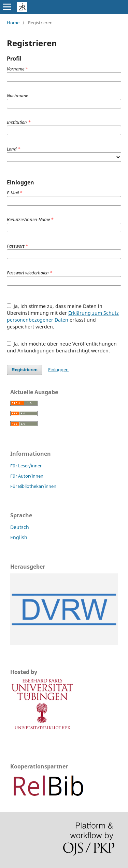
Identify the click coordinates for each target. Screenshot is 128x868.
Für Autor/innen (27, 476)
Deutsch (20, 527)
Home (13, 23)
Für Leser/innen (26, 466)
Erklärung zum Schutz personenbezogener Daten (63, 316)
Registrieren (25, 370)
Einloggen (58, 370)
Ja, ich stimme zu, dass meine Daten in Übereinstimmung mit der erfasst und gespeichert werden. (63, 316)
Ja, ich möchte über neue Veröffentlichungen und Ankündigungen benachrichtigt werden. (62, 347)
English (19, 537)
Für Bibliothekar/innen (33, 486)
